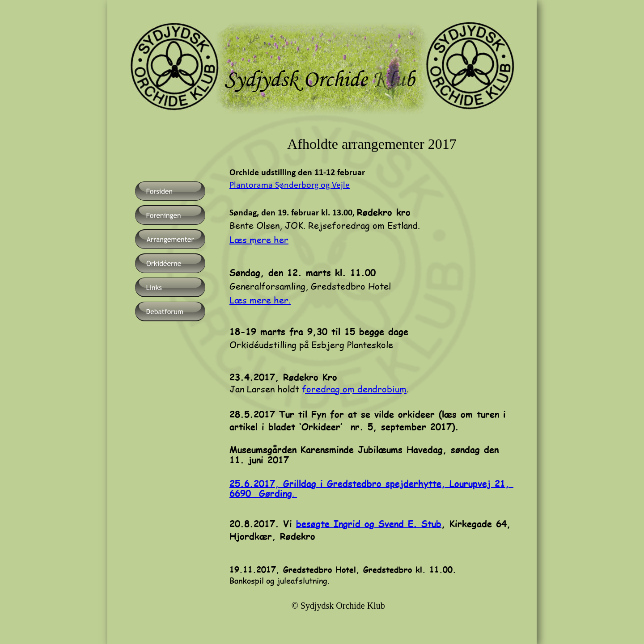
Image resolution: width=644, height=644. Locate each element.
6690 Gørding (261, 493)
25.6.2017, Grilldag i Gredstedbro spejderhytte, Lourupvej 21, (371, 483)
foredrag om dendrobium (354, 389)
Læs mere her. (260, 300)
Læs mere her (259, 240)
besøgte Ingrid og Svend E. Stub (369, 523)
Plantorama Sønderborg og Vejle (290, 185)
